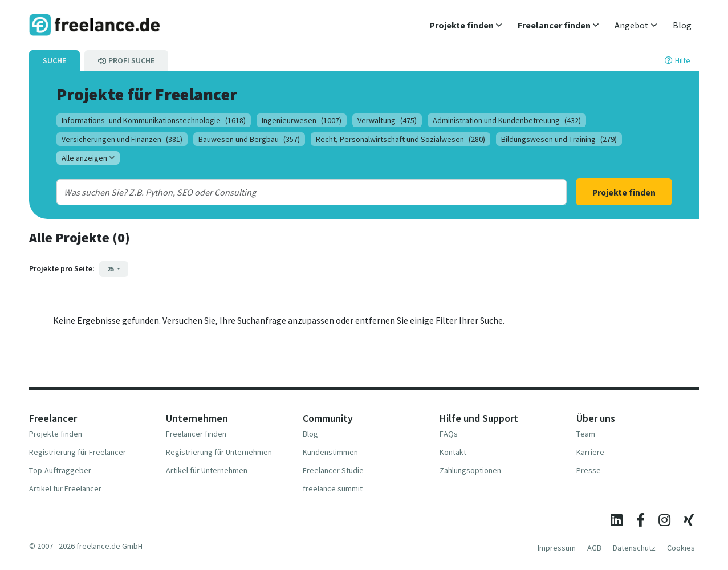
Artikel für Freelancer (65, 488)
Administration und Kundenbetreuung (507, 120)
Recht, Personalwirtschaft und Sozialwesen (400, 139)
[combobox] (288, 192)
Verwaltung (387, 120)
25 (111, 269)
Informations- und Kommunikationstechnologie (154, 120)
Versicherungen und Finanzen (122, 139)
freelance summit (333, 488)
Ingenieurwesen (302, 120)
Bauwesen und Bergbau (249, 139)
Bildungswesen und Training (559, 139)
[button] (465, 25)
